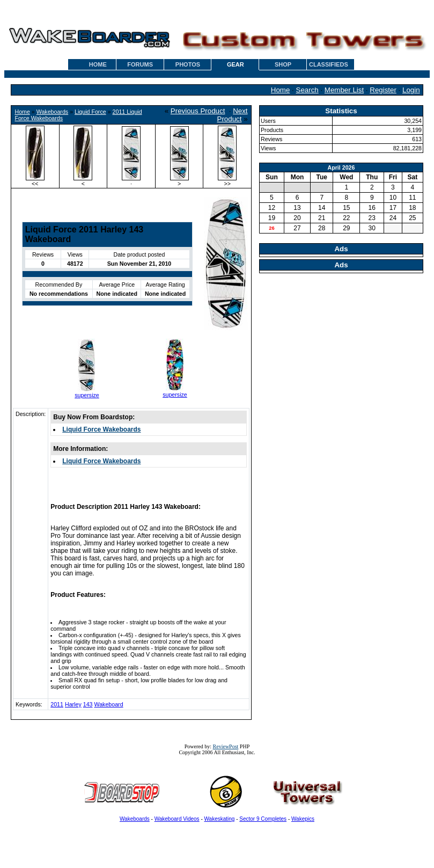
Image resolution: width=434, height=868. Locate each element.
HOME (98, 64)
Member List (344, 90)
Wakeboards (52, 112)
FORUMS (140, 64)
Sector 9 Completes (263, 819)
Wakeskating (220, 819)
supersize (87, 395)
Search (307, 90)
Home (281, 90)
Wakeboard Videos (177, 819)
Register (383, 90)
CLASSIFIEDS (329, 64)
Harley (73, 704)
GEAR (236, 64)
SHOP (283, 64)
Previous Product (198, 111)
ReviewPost (226, 746)
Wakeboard (108, 704)
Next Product (233, 115)
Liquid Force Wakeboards (101, 429)
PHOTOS (188, 64)
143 (88, 704)
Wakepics (303, 819)
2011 (57, 704)
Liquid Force (90, 112)
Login (411, 90)
